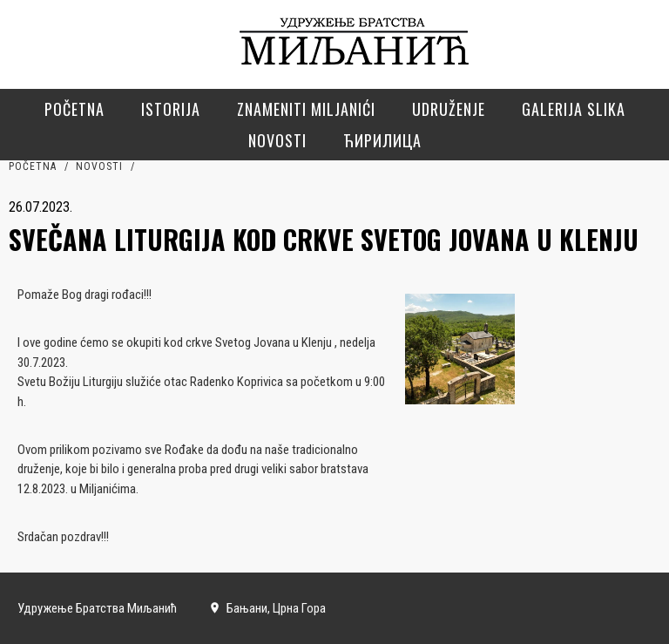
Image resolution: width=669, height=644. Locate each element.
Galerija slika (574, 109)
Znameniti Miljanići (306, 109)
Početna (74, 109)
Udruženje (449, 109)
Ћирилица (382, 140)
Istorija (171, 109)
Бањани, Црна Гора (267, 608)
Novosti (277, 140)
